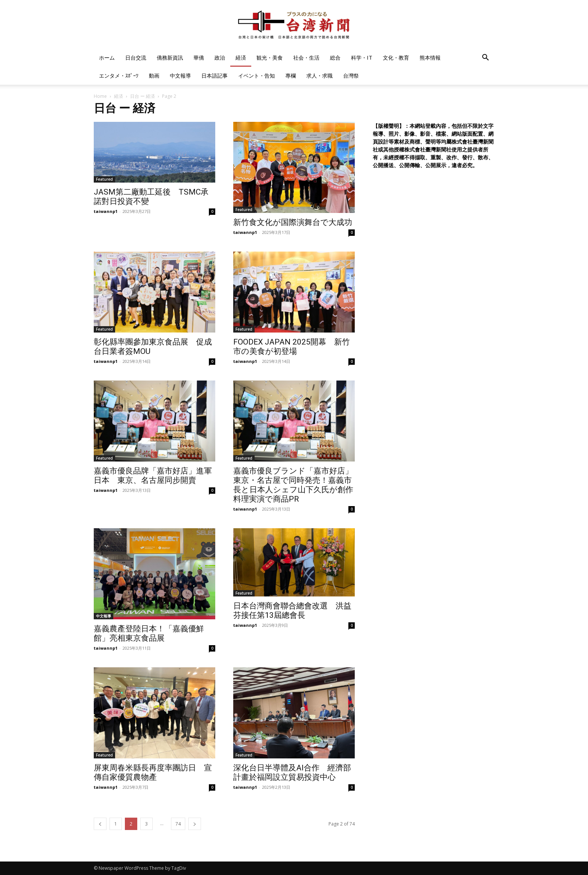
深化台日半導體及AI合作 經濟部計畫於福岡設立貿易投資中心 (292, 772)
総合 (335, 58)
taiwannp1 (106, 211)
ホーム (107, 58)
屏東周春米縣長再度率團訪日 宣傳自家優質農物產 (153, 772)
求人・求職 (319, 76)
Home (100, 96)
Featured (104, 179)
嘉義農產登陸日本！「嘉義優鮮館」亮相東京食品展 (149, 633)
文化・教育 (396, 58)
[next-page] (195, 824)
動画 (154, 76)
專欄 (291, 76)
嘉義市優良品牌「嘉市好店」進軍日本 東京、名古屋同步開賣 (153, 476)
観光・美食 (270, 58)
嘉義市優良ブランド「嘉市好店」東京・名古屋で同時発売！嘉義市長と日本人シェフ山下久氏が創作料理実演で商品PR (293, 485)
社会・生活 (306, 58)
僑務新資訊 (170, 58)
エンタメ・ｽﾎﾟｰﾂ (119, 76)
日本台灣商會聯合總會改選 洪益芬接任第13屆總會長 (292, 611)
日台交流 (136, 58)
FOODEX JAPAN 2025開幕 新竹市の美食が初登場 (292, 347)
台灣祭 (351, 76)
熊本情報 (430, 58)
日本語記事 (214, 76)
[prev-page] (100, 824)
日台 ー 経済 (142, 96)
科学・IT (362, 58)
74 (178, 824)
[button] (485, 58)
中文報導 (180, 76)
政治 (220, 58)
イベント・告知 (256, 76)
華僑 (199, 58)
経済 (241, 58)
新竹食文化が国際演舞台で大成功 (293, 222)
